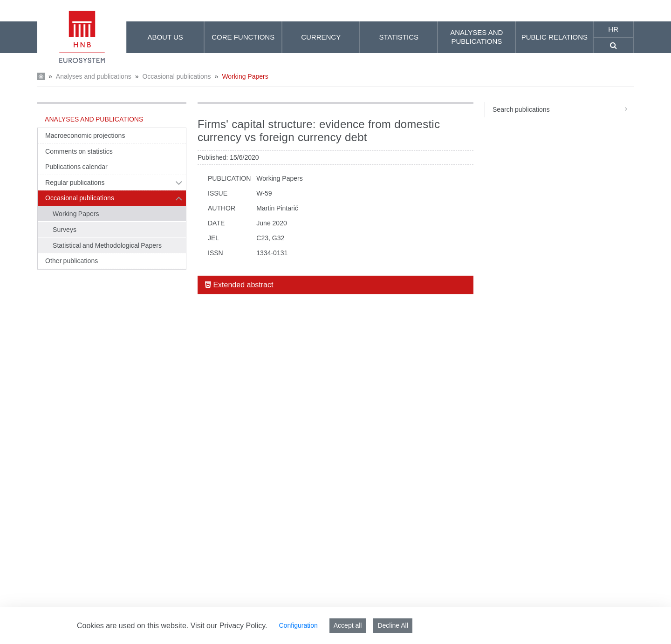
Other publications (72, 261)
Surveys (65, 230)
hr (613, 29)
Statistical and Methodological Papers (107, 245)
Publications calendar (76, 167)
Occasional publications (176, 76)
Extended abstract (239, 285)
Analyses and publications (94, 76)
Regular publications (75, 183)
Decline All (393, 625)
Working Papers (245, 76)
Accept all (348, 625)
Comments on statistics (79, 151)
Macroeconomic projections (85, 136)
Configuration (298, 625)
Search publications (563, 109)
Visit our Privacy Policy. (229, 626)
